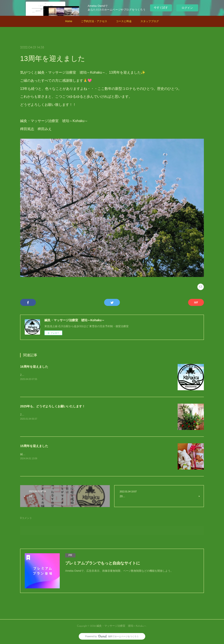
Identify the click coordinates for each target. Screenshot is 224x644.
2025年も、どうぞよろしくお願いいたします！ (53, 406)
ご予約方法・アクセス (94, 21)
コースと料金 (124, 21)
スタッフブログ (150, 21)
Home (69, 21)
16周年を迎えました (34, 367)
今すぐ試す (161, 8)
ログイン (187, 8)
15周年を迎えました (34, 446)
